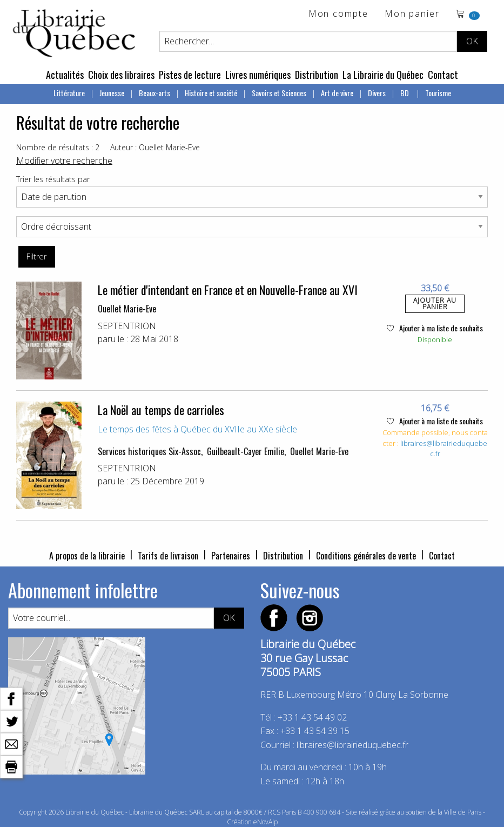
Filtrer (36, 256)
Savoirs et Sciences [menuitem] (279, 93)
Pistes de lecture (190, 75)
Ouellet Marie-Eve (127, 309)
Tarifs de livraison (168, 556)
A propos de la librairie (87, 556)
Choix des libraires (121, 75)
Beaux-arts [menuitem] (154, 93)
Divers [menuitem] (377, 93)
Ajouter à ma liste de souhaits (435, 328)
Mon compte (338, 14)
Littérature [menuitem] (69, 93)
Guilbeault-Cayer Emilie (246, 451)
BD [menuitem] (405, 93)
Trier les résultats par (53, 179)
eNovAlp (266, 822)
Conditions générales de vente (366, 556)
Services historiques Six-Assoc (149, 451)
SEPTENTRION (127, 326)
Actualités (65, 75)
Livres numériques (258, 75)
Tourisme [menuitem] (438, 93)
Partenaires (231, 556)
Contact (443, 75)
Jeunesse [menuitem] (112, 93)
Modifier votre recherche (64, 161)
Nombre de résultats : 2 (58, 147)
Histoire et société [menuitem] (211, 93)
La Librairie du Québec (383, 75)
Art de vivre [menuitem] (337, 93)
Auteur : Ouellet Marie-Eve (155, 147)
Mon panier (412, 14)
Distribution (317, 75)
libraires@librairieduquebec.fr (352, 745)
